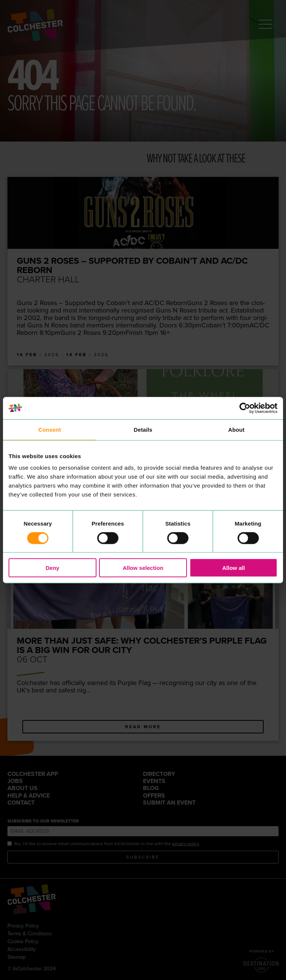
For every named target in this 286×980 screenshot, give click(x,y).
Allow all (234, 568)
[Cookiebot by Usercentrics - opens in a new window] (245, 408)
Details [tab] (143, 429)
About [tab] (236, 429)
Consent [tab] (50, 429)
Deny (52, 568)
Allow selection (143, 568)
